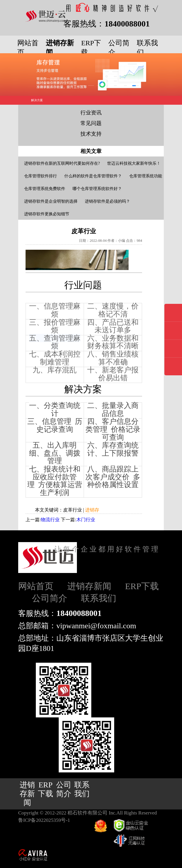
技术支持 (91, 134)
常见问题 (91, 123)
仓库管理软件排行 (41, 176)
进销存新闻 (89, 586)
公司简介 (50, 598)
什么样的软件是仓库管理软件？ (93, 176)
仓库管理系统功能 (146, 176)
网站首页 (36, 586)
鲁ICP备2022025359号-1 (44, 820)
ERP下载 (142, 586)
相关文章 (91, 151)
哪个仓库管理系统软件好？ (97, 189)
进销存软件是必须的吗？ (107, 201)
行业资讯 (91, 113)
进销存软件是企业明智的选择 (51, 201)
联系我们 (99, 598)
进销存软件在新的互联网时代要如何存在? (62, 163)
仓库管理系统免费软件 (45, 189)
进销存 (92, 510)
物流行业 (50, 520)
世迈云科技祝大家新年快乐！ (134, 163)
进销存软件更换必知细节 (47, 214)
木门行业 (86, 520)
